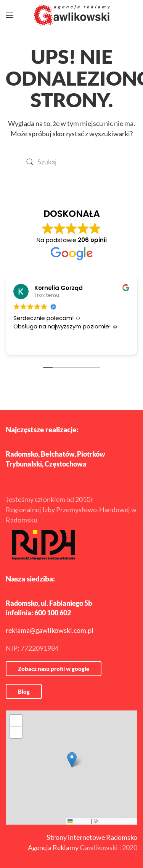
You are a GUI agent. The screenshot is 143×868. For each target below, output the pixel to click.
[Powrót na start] (72, 15)
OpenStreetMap (117, 821)
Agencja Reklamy (53, 847)
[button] (10, 15)
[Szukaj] (72, 162)
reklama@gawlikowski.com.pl (50, 630)
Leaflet (79, 821)
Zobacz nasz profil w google (54, 669)
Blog (24, 691)
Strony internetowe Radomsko (92, 837)
